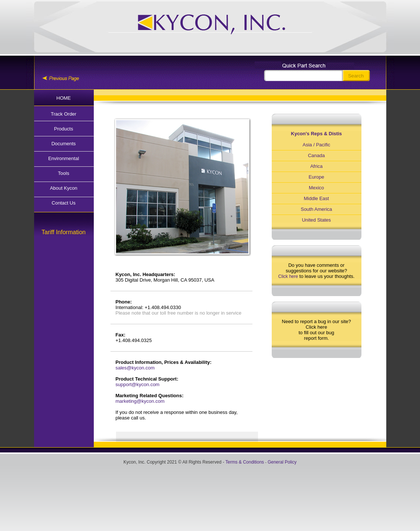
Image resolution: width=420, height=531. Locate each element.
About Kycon (64, 188)
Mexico (316, 188)
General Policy (282, 462)
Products (64, 129)
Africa (316, 166)
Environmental (64, 158)
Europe (317, 177)
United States (316, 220)
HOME (64, 98)
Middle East (317, 198)
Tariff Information (64, 232)
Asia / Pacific (316, 145)
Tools (63, 173)
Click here (288, 276)
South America (316, 209)
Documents (64, 144)
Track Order (64, 114)
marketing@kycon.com (140, 401)
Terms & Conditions (245, 462)
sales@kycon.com (135, 368)
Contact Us (63, 203)
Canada (317, 155)
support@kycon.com (138, 384)
